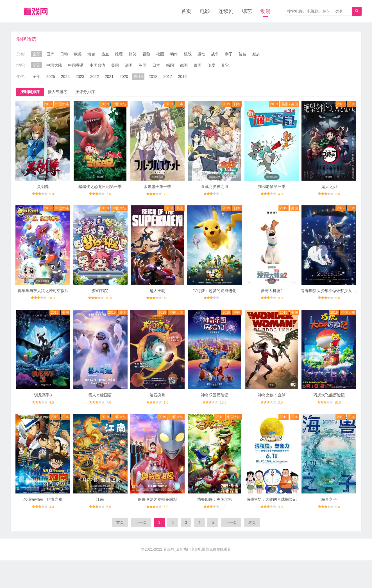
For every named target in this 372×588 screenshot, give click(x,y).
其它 (225, 65)
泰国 (198, 65)
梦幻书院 (100, 291)
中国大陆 (54, 65)
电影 (205, 11)
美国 (115, 65)
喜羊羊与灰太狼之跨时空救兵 (43, 291)
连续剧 (226, 11)
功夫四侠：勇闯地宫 (215, 499)
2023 (80, 77)
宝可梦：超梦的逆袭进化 (215, 291)
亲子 (229, 54)
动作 (174, 54)
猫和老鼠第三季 (272, 187)
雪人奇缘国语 (100, 395)
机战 (188, 54)
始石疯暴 (157, 395)
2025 (51, 77)
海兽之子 (329, 499)
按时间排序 (30, 92)
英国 (142, 65)
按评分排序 (85, 92)
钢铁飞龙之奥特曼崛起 (157, 499)
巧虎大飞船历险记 (329, 395)
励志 (256, 54)
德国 (184, 65)
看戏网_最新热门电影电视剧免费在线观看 (197, 549)
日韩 (64, 54)
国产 (50, 54)
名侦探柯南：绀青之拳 (43, 499)
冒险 (146, 54)
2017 (168, 77)
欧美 (78, 54)
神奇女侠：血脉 (272, 395)
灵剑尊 (43, 187)
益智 (242, 54)
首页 (186, 11)
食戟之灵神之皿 (215, 187)
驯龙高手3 (43, 395)
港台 (91, 54)
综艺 (247, 11)
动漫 (266, 11)
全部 (37, 54)
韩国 (170, 65)
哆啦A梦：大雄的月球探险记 (272, 499)
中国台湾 (97, 65)
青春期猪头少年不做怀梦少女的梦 (330, 291)
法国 (129, 65)
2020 (124, 77)
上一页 (141, 522)
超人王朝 (157, 291)
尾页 (252, 522)
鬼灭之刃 (329, 187)
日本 (156, 65)
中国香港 (76, 65)
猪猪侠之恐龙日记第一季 (100, 187)
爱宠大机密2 (272, 291)
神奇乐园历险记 (215, 395)
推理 (119, 54)
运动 (201, 54)
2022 (95, 77)
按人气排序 (58, 92)
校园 (160, 54)
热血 (105, 54)
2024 (65, 77)
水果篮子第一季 (157, 187)
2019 (138, 77)
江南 (100, 499)
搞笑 (133, 54)
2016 (182, 77)
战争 (215, 54)
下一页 (231, 522)
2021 (109, 77)
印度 (211, 65)
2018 (153, 77)
